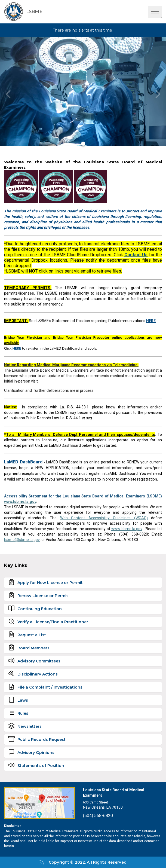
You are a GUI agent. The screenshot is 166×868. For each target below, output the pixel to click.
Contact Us (136, 255)
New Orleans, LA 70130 (103, 807)
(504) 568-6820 (98, 816)
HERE (17, 348)
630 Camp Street (96, 802)
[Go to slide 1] (83, 144)
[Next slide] (158, 94)
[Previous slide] (8, 94)
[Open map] (39, 803)
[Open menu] (155, 12)
